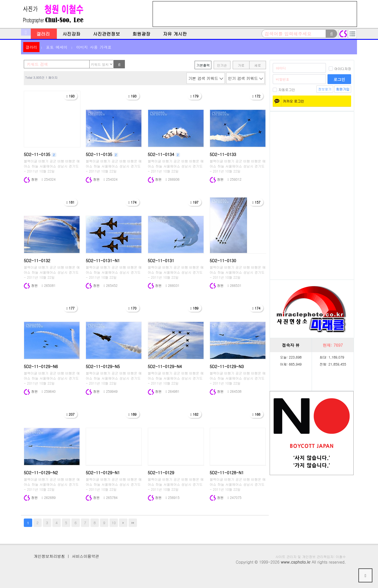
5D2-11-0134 (164, 154)
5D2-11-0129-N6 (41, 366)
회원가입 (343, 89)
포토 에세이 (57, 47)
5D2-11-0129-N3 (227, 366)
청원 (31, 179)
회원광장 (141, 34)
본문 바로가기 (0, 0)
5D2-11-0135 (102, 154)
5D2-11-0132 (37, 261)
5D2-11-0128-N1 (227, 473)
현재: (333, 345)
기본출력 (203, 65)
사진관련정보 (106, 34)
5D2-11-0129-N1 (103, 473)
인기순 (222, 65)
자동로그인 (284, 90)
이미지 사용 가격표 (94, 47)
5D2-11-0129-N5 (103, 366)
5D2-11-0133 (223, 154)
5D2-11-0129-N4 (165, 366)
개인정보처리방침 (49, 556)
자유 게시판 (175, 34)
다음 (123, 523)
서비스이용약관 (85, 556)
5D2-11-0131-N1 (103, 261)
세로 (258, 65)
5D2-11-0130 (223, 261)
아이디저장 (340, 68)
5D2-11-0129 (161, 473)
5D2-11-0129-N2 (41, 473)
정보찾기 (325, 89)
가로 (241, 65)
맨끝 (133, 523)
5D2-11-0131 (161, 261)
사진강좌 (71, 34)
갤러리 (43, 34)
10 (114, 523)
